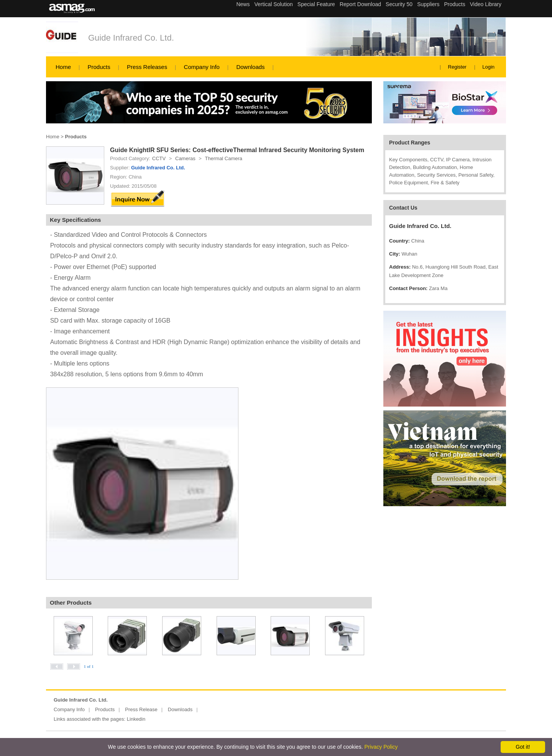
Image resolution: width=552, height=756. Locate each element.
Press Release (141, 709)
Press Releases (147, 67)
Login (488, 67)
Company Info (202, 67)
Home (63, 67)
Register (457, 67)
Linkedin (136, 719)
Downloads (250, 67)
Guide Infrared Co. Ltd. (131, 38)
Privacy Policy (381, 747)
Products (99, 67)
